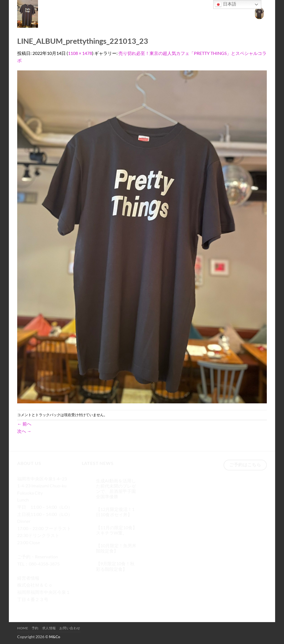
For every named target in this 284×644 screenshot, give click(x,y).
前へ (24, 424)
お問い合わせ (235, 13)
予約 (193, 13)
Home (178, 13)
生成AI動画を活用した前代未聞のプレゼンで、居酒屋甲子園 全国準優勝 (116, 489)
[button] (259, 13)
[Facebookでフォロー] (22, 607)
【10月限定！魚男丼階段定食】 (116, 548)
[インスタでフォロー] (32, 607)
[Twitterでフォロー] (42, 607)
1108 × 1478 (80, 53)
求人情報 (210, 13)
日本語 (225, 4)
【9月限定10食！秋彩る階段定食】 (115, 566)
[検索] (165, 13)
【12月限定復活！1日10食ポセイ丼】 (115, 512)
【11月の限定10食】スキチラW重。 (116, 530)
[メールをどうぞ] (52, 607)
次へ (24, 431)
